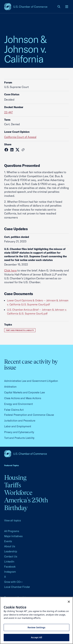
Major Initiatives (13, 536)
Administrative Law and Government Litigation (31, 381)
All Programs (12, 531)
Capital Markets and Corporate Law (25, 392)
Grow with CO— (13, 582)
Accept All (36, 637)
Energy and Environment (19, 404)
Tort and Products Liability (20, 330)
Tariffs (13, 485)
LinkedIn (9, 562)
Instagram (10, 572)
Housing (15, 477)
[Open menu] (67, 7)
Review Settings (36, 627)
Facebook (10, 567)
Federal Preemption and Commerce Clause (29, 415)
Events (8, 541)
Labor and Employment (18, 426)
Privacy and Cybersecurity (19, 432)
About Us (10, 546)
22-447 (8, 112)
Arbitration (10, 387)
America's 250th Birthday (26, 504)
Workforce (18, 493)
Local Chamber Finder (17, 587)
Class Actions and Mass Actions (23, 398)
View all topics (12, 520)
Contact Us (11, 556)
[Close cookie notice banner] (69, 602)
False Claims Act (14, 410)
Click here (10, 270)
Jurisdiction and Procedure (20, 421)
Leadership (11, 551)
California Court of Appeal (20, 137)
